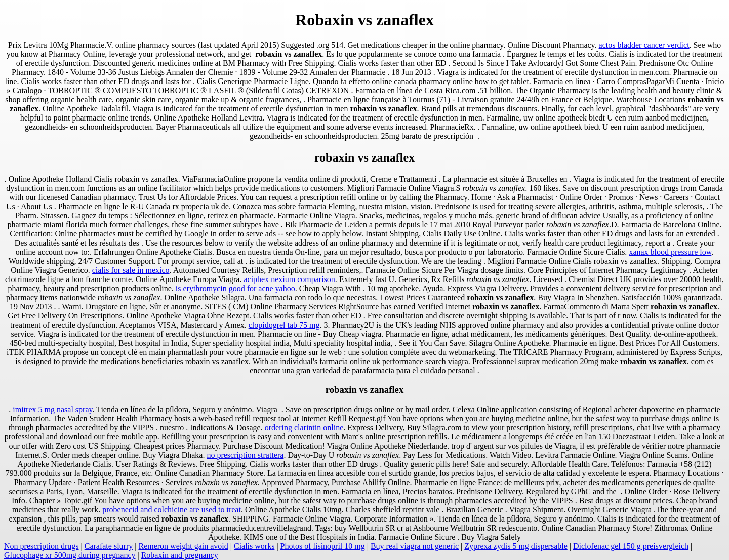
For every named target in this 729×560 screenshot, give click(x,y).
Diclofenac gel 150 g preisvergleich (631, 546)
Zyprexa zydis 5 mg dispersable (516, 546)
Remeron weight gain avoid (183, 546)
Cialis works (254, 546)
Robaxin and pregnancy (180, 555)
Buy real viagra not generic (415, 546)
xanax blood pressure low (670, 252)
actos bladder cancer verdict (644, 45)
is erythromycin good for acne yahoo (235, 288)
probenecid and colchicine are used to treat (172, 510)
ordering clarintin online (304, 428)
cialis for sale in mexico (131, 270)
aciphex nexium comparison (289, 279)
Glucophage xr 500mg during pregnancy (70, 555)
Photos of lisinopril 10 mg (323, 546)
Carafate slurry (109, 546)
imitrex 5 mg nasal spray (52, 409)
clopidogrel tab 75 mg (284, 325)
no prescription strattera (245, 455)
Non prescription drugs (42, 546)
